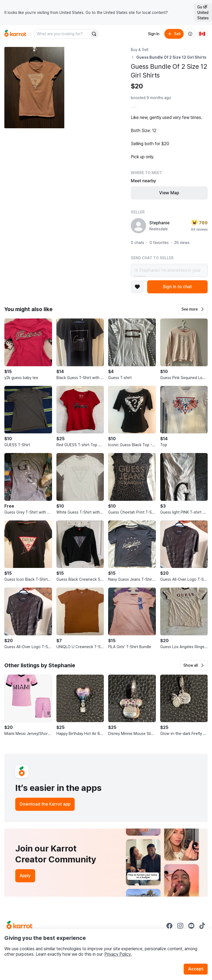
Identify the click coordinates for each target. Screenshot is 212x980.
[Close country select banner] (206, 6)
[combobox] (62, 34)
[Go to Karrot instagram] (180, 926)
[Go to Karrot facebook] (169, 926)
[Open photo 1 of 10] (34, 88)
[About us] (190, 34)
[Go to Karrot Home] (19, 926)
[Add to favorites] (137, 287)
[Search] (94, 34)
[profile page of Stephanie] (138, 226)
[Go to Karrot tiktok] (202, 926)
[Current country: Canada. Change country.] (202, 34)
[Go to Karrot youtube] (191, 926)
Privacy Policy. (118, 954)
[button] (193, 309)
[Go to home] (15, 34)
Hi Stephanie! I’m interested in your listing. (169, 270)
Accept (196, 969)
